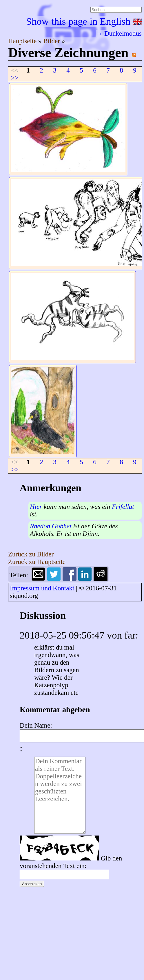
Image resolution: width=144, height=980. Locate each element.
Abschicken (32, 884)
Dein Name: (36, 725)
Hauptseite (23, 41)
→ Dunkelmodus (119, 34)
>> (15, 78)
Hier (36, 507)
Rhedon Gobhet (51, 526)
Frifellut (123, 507)
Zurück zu (31, 554)
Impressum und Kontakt (42, 588)
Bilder (52, 41)
